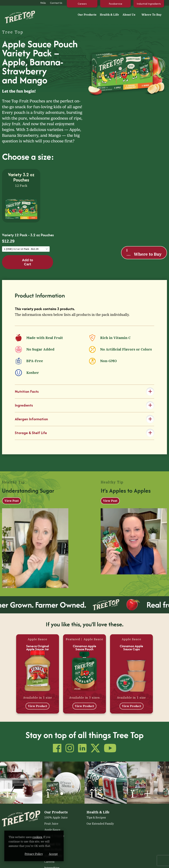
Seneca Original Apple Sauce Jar (38, 648)
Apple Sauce (52, 830)
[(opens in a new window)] (21, 782)
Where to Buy (144, 253)
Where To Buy (152, 15)
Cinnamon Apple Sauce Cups (131, 648)
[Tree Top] (16, 14)
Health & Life (109, 15)
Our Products (87, 15)
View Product (37, 706)
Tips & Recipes (96, 817)
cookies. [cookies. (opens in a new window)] (40, 837)
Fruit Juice (51, 824)
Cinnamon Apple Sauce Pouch (84, 648)
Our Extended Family (100, 824)
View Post (12, 501)
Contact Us (56, 3)
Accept (64, 854)
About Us (129, 15)
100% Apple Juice (56, 817)
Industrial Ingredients (149, 4)
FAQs (43, 3)
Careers (82, 4)
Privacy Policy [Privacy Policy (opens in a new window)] (45, 854)
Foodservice (116, 4)
